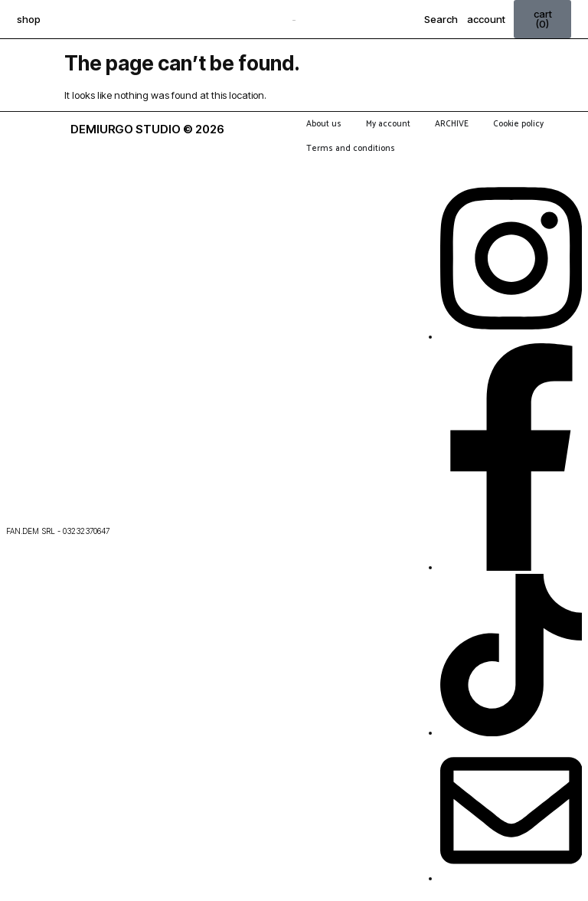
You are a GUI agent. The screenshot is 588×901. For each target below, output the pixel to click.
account (486, 19)
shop (29, 19)
